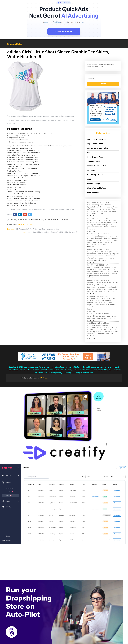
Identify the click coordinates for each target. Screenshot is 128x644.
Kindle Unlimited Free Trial (17, 185)
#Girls (20, 220)
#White (67, 220)
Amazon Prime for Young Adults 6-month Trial (24, 176)
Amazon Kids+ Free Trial (16, 194)
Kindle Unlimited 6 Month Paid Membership (23, 173)
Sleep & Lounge (93, 184)
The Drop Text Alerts (15, 171)
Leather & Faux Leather (97, 166)
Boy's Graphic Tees (95, 144)
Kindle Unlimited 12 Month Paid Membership (23, 164)
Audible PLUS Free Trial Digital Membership (23, 169)
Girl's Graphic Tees (25, 224)
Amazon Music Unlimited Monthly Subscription (24, 201)
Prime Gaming (13, 189)
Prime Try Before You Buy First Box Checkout (24, 198)
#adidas (14, 220)
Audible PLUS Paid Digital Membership (21, 155)
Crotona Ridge (15, 44)
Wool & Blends (93, 192)
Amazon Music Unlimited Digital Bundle (22, 203)
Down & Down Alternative (97, 148)
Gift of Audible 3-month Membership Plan (23, 157)
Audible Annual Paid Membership (20, 148)
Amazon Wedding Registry (17, 180)
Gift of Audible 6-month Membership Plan (23, 160)
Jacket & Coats (94, 161)
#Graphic (26, 220)
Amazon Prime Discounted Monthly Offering (24, 192)
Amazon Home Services (16, 187)
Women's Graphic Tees (97, 188)
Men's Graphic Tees (95, 175)
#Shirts (47, 220)
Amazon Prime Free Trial (16, 182)
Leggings (91, 170)
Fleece (90, 153)
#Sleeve (60, 220)
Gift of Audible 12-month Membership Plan (23, 150)
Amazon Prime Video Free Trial (19, 205)
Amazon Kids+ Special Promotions (20, 196)
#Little (41, 220)
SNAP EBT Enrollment (15, 166)
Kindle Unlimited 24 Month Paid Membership (24, 153)
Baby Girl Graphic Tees (97, 139)
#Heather (34, 220)
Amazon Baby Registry (16, 178)
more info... (91, 216)
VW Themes (44, 378)
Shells (90, 179)
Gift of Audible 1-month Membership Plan (23, 162)
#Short (53, 220)
